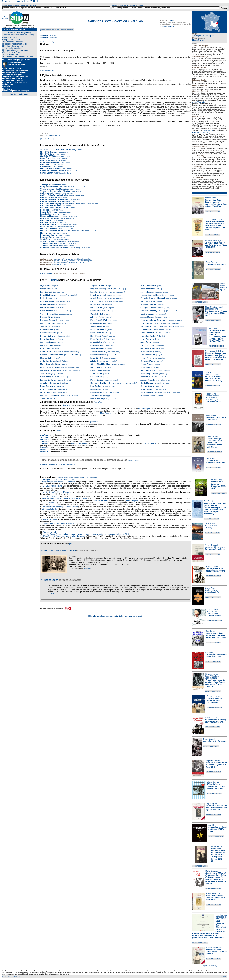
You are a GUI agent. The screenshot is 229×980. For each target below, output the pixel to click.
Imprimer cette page (19, 94)
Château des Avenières (51, 193)
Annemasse (58, 165)
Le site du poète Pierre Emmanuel (57, 492)
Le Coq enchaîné (49, 503)
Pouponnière (46, 237)
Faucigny (71, 246)
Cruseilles (64, 158)
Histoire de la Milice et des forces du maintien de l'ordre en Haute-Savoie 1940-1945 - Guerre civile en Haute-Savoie (216, 878)
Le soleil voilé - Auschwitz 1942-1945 (215, 461)
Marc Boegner (144, 409)
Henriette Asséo (212, 567)
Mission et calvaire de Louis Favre (216, 418)
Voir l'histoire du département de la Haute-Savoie (57, 42)
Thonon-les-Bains (64, 173)
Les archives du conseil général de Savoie (60, 507)
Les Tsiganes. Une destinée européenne (216, 570)
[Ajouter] (58, 431)
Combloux (66, 235)
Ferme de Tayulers (49, 212)
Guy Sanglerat (212, 804)
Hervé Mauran (211, 398)
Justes (54, 280)
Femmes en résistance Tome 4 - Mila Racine (216, 445)
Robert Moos (216, 848)
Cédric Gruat (210, 588)
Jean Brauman (211, 678)
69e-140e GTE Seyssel (50, 156)
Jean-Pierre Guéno (212, 374)
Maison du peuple (48, 233)
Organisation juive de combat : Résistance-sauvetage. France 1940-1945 (215, 683)
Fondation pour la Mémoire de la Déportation (221, 917)
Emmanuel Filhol (212, 309)
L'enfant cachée (214, 616)
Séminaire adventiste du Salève (55, 248)
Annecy (84, 150)
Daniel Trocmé (150, 443)
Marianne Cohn (50, 519)
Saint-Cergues (62, 214)
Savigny (65, 152)
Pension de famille (49, 235)
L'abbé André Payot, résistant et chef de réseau (64, 536)
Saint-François (47, 239)
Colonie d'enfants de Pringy (53, 201)
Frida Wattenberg (212, 676)
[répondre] (87, 569)
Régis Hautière (213, 437)
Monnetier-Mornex (70, 229)
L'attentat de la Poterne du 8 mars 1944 (60, 524)
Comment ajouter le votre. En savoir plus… (59, 464)
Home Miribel (46, 220)
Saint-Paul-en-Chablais (66, 227)
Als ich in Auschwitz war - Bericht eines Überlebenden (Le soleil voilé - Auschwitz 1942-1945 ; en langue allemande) (215, 509)
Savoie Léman (47, 173)
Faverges (76, 200)
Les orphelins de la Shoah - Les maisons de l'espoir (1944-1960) (216, 635)
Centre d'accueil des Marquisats (55, 189)
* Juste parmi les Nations (11, 977)
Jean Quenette (199, 102)
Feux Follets (46, 214)
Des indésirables (213, 402)
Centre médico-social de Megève (55, 191)
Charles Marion (207, 130)
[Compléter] (98, 402)
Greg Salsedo (212, 614)
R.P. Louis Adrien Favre (52, 486)
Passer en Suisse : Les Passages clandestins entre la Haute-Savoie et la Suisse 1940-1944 (216, 356)
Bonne (63, 154)
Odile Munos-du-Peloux (214, 351)
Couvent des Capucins (51, 206)
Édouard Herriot (101, 500)
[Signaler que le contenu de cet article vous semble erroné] (115, 616)
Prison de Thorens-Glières (52, 171)
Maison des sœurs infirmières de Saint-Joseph (62, 231)
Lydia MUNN (210, 524)
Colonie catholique (49, 197)
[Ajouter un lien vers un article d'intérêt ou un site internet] (78, 477)
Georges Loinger (212, 674)
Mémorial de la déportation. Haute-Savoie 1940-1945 (216, 786)
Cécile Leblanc (211, 590)
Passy (73, 244)
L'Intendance (46, 167)
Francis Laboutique (214, 439)
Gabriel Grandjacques (213, 219)
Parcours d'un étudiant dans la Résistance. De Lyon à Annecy (216, 808)
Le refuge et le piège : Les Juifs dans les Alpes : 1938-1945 (216, 245)
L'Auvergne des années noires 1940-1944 (216, 656)
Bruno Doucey (211, 262)
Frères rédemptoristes (50, 218)
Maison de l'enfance (49, 229)
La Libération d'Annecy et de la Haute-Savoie (216, 721)
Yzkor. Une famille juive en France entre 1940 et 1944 (216, 898)
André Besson (211, 198)
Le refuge (209, 528)
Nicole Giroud (211, 415)
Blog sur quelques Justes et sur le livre (59, 482)
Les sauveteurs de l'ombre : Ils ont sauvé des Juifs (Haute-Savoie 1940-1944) (218, 856)
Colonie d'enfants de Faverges (54, 199)
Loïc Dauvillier (212, 610)
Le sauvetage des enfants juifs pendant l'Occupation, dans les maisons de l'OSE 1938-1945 (217, 336)
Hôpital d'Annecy (48, 222)
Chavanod (78, 208)
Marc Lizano (212, 612)
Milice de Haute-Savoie (51, 169)
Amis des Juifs (212, 592)
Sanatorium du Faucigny (51, 245)
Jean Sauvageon (212, 400)
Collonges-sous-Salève (80, 187)
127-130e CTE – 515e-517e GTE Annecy (58, 150)
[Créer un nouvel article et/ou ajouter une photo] (57, 30)
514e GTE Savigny (49, 152)
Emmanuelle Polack (214, 441)
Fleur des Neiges (48, 216)
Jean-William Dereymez (214, 241)
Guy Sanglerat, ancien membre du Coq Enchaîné (65, 498)
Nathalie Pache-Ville (214, 948)
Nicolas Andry (223, 285)
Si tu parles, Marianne (216, 264)
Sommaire (45, 35)
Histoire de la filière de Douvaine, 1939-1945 (219, 485)
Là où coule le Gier (50, 509)
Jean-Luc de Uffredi (214, 950)
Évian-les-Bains (93, 231)
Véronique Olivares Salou (215, 547)
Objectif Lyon (224, 289)
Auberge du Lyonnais (50, 185)
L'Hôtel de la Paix (48, 224)
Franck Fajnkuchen (214, 894)
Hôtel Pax (45, 164)
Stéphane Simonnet (213, 761)
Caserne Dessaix (48, 160)
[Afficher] (52, 35)
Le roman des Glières (215, 549)
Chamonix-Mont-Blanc (69, 225)
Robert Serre (211, 394)
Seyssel (68, 156)
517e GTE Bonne (48, 154)
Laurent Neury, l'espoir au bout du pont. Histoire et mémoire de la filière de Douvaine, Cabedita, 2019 (86, 534)
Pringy (73, 202)
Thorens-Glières (75, 171)
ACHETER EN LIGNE (213, 211)
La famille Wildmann (50, 496)
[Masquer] (53, 37)
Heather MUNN (211, 526)
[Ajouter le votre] (134, 460)
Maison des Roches (80, 443)
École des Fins (47, 210)
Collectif (208, 372)
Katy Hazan (213, 328)
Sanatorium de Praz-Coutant (53, 243)
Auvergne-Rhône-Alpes (203, 36)
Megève (78, 191)
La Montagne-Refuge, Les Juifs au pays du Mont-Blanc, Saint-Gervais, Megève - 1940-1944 (216, 226)
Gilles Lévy (210, 653)
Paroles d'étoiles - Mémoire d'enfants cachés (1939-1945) (213, 378)
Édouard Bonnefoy (201, 132)
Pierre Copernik (209, 739)
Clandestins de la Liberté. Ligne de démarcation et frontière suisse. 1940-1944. (216, 203)
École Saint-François (50, 162)
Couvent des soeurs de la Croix (55, 208)
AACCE (211, 825)
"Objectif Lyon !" (50, 532)
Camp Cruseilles (48, 158)
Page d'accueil (6, 18)
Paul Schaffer (211, 458)
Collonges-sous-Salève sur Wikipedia (58, 480)
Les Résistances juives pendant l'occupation (214, 700)
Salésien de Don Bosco (51, 241)
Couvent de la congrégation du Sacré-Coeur (60, 204)
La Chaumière (47, 227)
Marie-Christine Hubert (214, 307)
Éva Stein (67, 405)
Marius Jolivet (45, 274)
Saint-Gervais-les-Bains (69, 216)
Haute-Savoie (198, 40)
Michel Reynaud (211, 545)
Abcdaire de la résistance (215, 741)
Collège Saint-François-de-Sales (55, 195)
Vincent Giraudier (212, 396)
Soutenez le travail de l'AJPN (20, 1)
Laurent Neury (217, 480)
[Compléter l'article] (47, 70)
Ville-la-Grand (79, 195)
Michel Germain (211, 718)
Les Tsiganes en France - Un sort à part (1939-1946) (216, 313)
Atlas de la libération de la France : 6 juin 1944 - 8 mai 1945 (217, 765)
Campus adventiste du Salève (54, 187)
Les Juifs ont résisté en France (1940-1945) (218, 829)
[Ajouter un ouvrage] (210, 966)
